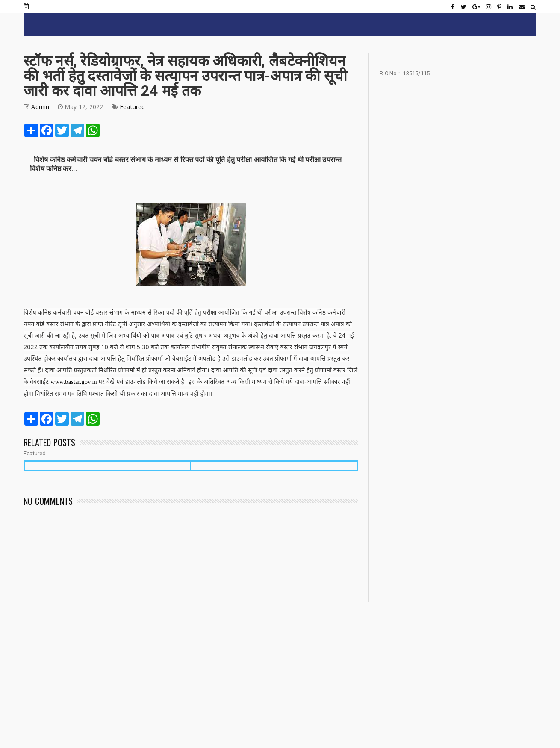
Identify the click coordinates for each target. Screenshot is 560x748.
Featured (133, 107)
